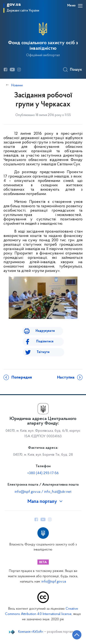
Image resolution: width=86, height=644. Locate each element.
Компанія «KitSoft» (31, 632)
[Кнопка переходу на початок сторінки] (77, 635)
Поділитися (45, 342)
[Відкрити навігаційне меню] (80, 6)
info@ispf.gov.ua (54, 582)
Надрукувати (45, 331)
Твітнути (43, 352)
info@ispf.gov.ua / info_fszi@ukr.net (43, 492)
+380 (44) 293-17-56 (43, 473)
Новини (17, 85)
